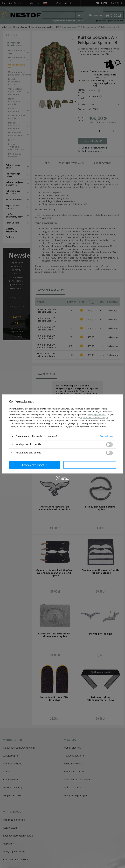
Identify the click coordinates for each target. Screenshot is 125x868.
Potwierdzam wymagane (35, 465)
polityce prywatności (97, 415)
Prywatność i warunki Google (94, 418)
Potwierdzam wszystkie (90, 465)
